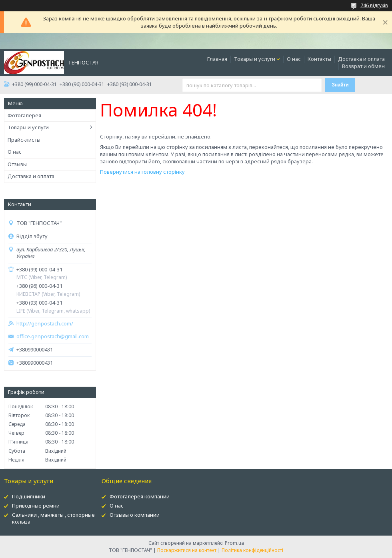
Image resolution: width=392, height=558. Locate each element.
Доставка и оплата (361, 59)
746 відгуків (374, 5)
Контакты (319, 59)
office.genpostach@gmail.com (53, 336)
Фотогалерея (24, 115)
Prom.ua (234, 543)
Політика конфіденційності (252, 550)
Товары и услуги (255, 59)
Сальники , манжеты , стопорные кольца (53, 518)
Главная (217, 59)
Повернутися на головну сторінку (142, 172)
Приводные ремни (36, 506)
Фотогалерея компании (140, 496)
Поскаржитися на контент (187, 550)
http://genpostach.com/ (45, 324)
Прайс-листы (24, 140)
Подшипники (29, 496)
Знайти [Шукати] (340, 85)
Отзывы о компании (135, 515)
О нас (294, 59)
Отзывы (17, 164)
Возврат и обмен (363, 66)
